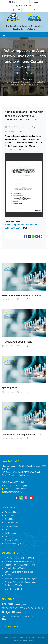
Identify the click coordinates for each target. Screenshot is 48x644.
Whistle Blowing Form (14, 544)
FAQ (6, 537)
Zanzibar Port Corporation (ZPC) (19, 561)
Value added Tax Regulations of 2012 (22, 435)
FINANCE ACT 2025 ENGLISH (18, 342)
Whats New (28, 79)
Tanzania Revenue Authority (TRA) (20, 565)
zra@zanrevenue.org (13, 492)
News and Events (12, 526)
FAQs (34, 2)
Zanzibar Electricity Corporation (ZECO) (22, 579)
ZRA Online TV (11, 540)
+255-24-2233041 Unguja (15, 486)
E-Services (10, 516)
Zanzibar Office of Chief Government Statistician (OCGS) (21, 584)
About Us (9, 519)
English (13, 2)
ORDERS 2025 (9, 388)
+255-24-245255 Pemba (15, 489)
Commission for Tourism (16, 568)
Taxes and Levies (12, 512)
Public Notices (11, 523)
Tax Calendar (10, 533)
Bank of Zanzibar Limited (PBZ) (19, 572)
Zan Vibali (9, 575)
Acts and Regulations (33, 127)
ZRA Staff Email (24, 6)
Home (18, 79)
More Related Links (14, 589)
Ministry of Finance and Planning (19, 558)
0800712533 (18, 482)
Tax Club (8, 530)
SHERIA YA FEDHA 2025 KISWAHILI (21, 295)
